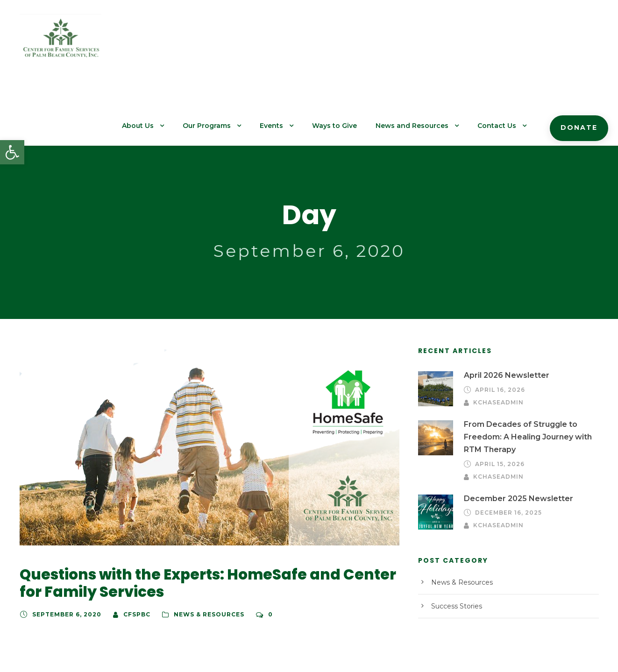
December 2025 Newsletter (511, 421)
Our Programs (230, 42)
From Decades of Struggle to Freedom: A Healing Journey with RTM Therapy (523, 373)
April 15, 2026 (498, 400)
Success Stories (455, 530)
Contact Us (503, 42)
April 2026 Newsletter (502, 313)
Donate (581, 44)
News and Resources (424, 42)
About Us (164, 42)
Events (291, 42)
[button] (12, 152)
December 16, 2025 (507, 436)
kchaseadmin (564, 327)
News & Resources (200, 552)
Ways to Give (352, 42)
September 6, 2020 (64, 552)
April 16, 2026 (498, 327)
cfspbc (130, 552)
